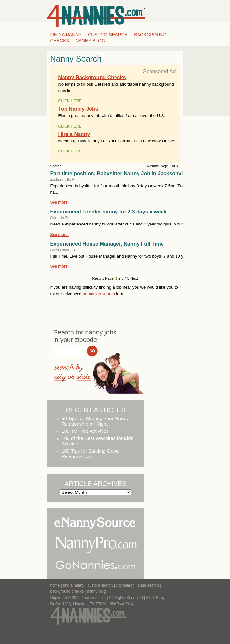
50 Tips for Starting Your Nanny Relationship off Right (95, 421)
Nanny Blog (90, 41)
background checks (67, 591)
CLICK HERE (70, 101)
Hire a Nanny (74, 134)
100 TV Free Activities (85, 431)
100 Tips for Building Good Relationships (90, 454)
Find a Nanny (66, 35)
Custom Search (108, 35)
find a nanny (73, 585)
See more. (60, 202)
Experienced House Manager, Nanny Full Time (107, 244)
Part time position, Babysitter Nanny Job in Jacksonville (120, 173)
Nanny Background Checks (92, 77)
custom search (100, 585)
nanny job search (99, 294)
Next (134, 278)
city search (125, 585)
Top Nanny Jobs (78, 109)
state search (148, 585)
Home (55, 585)
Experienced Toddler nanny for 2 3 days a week (109, 212)
